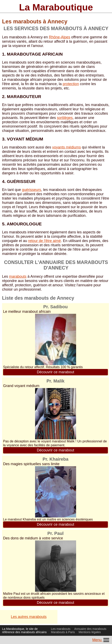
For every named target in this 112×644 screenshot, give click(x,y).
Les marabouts (61, 629)
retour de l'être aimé (45, 241)
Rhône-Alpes (59, 37)
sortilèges (65, 118)
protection (71, 84)
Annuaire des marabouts (90, 629)
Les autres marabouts (29, 617)
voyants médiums (66, 147)
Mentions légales (90, 632)
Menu (101, 640)
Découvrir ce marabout (55, 372)
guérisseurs (31, 190)
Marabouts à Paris (63, 632)
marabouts (18, 276)
